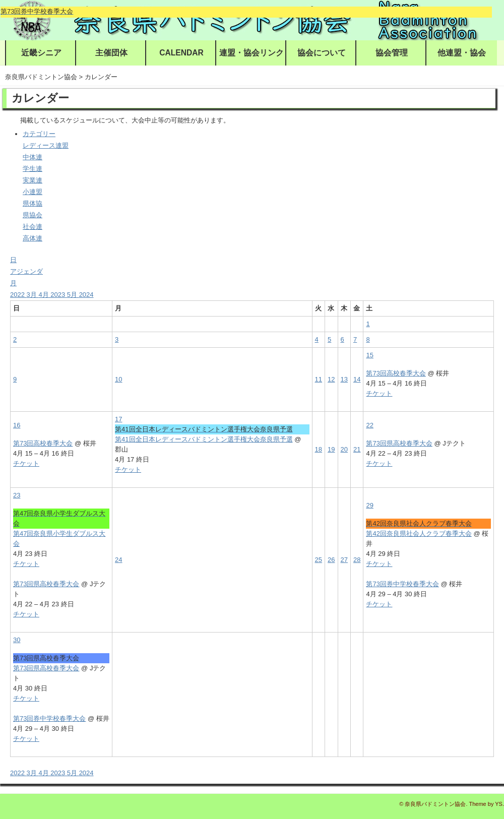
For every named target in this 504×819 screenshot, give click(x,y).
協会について (322, 53)
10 (118, 379)
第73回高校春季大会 (396, 373)
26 (331, 560)
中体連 (33, 157)
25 (319, 560)
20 (344, 449)
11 (319, 379)
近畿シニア (41, 53)
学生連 (33, 169)
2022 (18, 295)
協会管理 (392, 53)
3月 (33, 295)
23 (17, 495)
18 (319, 449)
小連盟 (33, 192)
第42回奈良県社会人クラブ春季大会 (419, 533)
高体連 (33, 238)
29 (369, 505)
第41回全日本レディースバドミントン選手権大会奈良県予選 (204, 439)
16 (17, 425)
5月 (73, 295)
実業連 (33, 180)
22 (369, 425)
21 (357, 449)
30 (17, 640)
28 (357, 560)
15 (369, 355)
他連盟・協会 (462, 53)
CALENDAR (181, 53)
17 (118, 419)
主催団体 (111, 53)
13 (344, 379)
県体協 (33, 203)
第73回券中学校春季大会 (402, 584)
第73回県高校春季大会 (399, 443)
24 (118, 560)
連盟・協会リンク (251, 53)
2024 (86, 295)
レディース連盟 (46, 145)
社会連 (33, 227)
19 (331, 449)
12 (331, 379)
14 (357, 379)
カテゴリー (39, 134)
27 (344, 560)
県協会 (33, 215)
